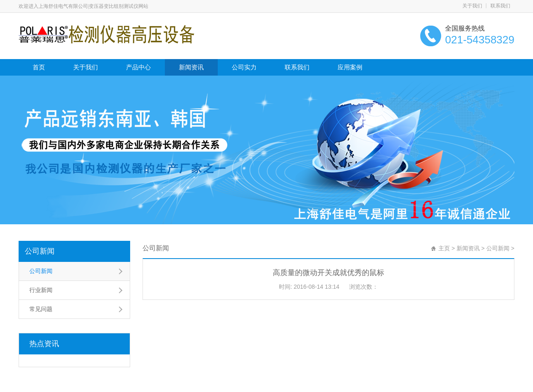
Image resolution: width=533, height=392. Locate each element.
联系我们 (500, 6)
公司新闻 (40, 251)
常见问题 (41, 309)
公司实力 (244, 67)
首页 (39, 67)
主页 (444, 248)
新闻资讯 (191, 67)
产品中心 (138, 67)
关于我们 (472, 6)
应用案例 (350, 67)
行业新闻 (41, 290)
